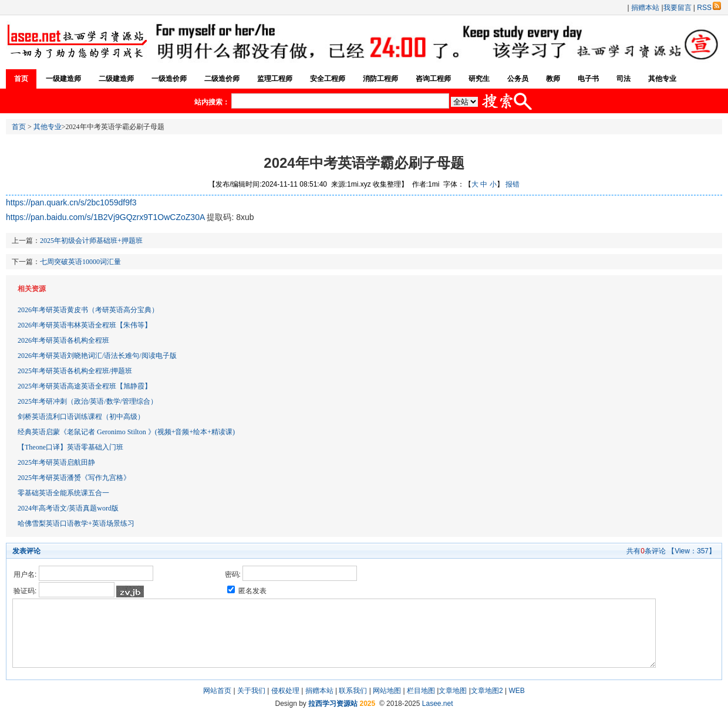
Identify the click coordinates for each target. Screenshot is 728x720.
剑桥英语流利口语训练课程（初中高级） (81, 417)
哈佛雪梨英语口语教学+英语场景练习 (76, 523)
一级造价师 (169, 79)
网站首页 (217, 691)
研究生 (479, 79)
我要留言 (678, 8)
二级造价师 (222, 79)
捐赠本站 (645, 8)
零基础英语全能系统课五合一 (63, 493)
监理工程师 (275, 79)
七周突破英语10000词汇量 (80, 262)
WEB (516, 691)
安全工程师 (328, 79)
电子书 (588, 79)
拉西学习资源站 (333, 704)
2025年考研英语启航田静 (56, 462)
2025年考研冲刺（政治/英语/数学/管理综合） (87, 401)
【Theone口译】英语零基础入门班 (70, 447)
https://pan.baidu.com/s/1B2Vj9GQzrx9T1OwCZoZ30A (105, 217)
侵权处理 (285, 691)
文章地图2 (487, 691)
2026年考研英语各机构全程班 (63, 340)
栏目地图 (421, 691)
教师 (553, 79)
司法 (623, 79)
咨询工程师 (433, 79)
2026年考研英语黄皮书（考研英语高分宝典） (88, 310)
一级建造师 (63, 79)
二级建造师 (116, 79)
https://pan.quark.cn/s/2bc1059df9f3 (71, 202)
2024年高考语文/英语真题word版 (68, 508)
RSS (709, 8)
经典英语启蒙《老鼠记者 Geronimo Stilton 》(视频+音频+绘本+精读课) (126, 432)
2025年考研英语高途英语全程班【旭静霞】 (85, 386)
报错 (513, 184)
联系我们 (353, 691)
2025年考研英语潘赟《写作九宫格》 (74, 478)
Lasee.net (438, 704)
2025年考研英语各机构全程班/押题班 (75, 371)
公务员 (518, 79)
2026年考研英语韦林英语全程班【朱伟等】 (85, 325)
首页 (21, 79)
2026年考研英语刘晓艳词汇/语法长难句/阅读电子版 (97, 356)
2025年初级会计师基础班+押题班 (91, 241)
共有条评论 (646, 551)
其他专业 (662, 79)
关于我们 (251, 691)
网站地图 (387, 691)
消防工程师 (380, 79)
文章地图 (453, 691)
